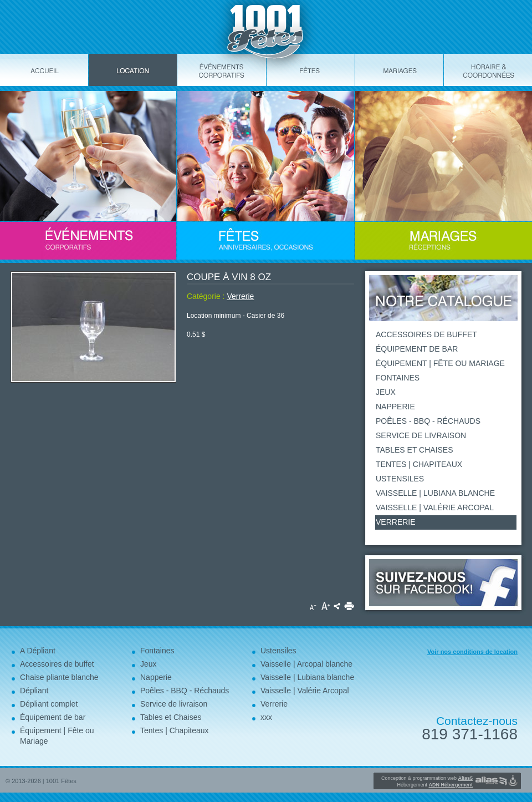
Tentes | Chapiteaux (419, 464)
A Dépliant (38, 651)
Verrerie (240, 296)
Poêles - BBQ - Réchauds (428, 421)
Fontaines (398, 378)
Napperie (395, 407)
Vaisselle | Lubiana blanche (435, 493)
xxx (266, 717)
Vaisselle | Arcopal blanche (306, 664)
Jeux (386, 392)
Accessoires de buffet (426, 334)
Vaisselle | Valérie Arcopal (435, 507)
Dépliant (34, 691)
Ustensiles (400, 479)
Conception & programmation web (427, 778)
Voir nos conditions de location (472, 652)
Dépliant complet (49, 704)
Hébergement (435, 785)
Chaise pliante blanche (59, 677)
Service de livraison (421, 435)
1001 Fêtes (61, 781)
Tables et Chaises (415, 450)
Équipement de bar (417, 349)
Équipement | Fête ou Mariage (440, 363)
